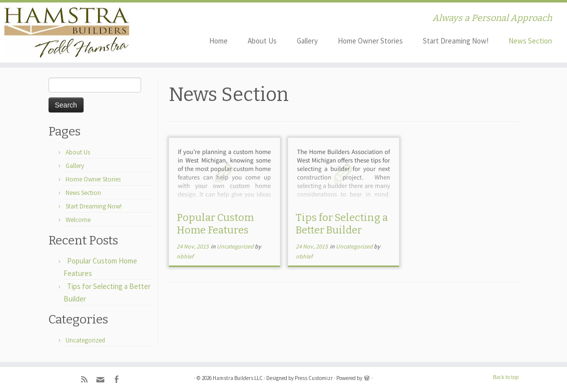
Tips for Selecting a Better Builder (342, 224)
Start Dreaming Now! (456, 41)
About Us (262, 41)
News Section (530, 41)
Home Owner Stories (370, 41)
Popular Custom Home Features (215, 224)
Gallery (307, 41)
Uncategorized (85, 340)
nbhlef (185, 256)
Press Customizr (314, 378)
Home (218, 41)
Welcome (78, 220)
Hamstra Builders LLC (238, 378)
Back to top (506, 377)
